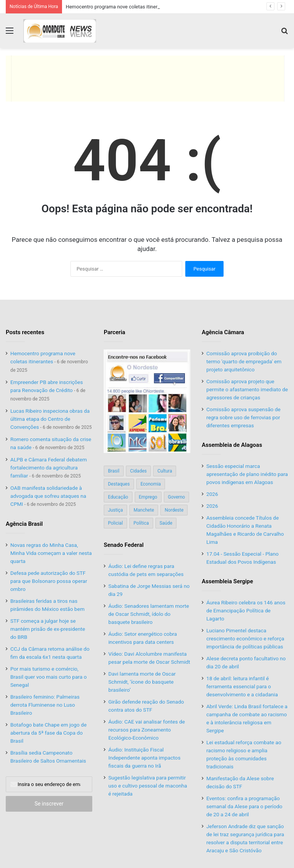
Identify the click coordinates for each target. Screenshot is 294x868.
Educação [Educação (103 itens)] (118, 497)
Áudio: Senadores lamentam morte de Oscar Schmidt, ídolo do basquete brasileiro (149, 614)
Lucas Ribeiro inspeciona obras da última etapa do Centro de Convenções (50, 419)
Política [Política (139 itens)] (141, 523)
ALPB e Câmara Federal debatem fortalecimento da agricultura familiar (49, 468)
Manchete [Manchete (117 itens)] (144, 510)
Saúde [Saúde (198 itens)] (166, 523)
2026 (212, 494)
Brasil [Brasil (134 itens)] (114, 471)
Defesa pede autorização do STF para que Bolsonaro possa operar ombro (49, 581)
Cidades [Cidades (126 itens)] (138, 471)
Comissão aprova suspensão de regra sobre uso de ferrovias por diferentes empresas (243, 417)
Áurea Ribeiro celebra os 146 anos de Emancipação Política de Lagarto (246, 610)
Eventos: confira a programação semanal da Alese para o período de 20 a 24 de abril (244, 806)
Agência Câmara (223, 332)
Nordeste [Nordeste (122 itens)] (174, 510)
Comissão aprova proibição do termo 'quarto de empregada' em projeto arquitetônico (244, 361)
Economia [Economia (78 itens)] (151, 484)
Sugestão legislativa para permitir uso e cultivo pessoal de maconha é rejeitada (148, 786)
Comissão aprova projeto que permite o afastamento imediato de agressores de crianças (247, 389)
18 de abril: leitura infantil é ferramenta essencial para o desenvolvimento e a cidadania (242, 686)
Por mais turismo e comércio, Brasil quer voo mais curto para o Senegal (49, 677)
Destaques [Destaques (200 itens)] (119, 484)
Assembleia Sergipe (227, 581)
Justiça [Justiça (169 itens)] (115, 510)
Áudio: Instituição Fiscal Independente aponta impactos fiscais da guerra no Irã (144, 758)
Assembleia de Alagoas (232, 445)
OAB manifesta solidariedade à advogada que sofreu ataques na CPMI (48, 496)
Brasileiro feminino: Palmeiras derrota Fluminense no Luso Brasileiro (45, 705)
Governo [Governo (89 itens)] (177, 497)
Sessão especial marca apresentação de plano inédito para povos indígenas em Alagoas (247, 474)
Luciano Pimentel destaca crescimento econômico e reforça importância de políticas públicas (245, 638)
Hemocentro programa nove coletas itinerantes (118, 7)
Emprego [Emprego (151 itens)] (148, 497)
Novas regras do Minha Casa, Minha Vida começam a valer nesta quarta (51, 553)
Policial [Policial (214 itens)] (115, 523)
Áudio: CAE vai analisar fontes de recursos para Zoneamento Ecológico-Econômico (147, 730)
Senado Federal (124, 545)
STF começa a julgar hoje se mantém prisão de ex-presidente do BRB (48, 629)
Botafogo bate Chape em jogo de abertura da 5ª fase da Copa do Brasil (48, 733)
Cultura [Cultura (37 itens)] (165, 471)
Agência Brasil (24, 524)
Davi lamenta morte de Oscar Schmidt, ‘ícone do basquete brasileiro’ (142, 682)
